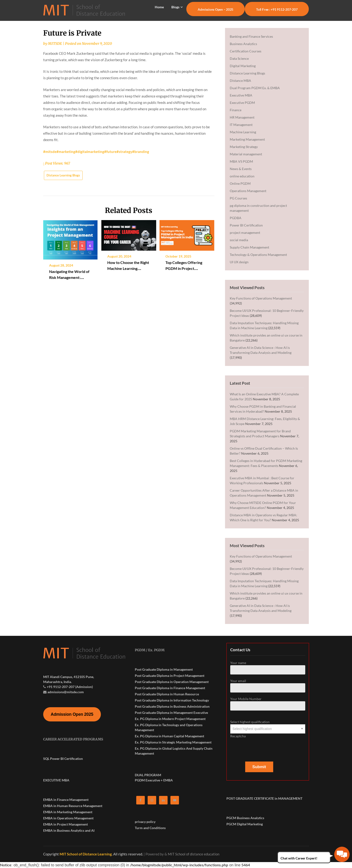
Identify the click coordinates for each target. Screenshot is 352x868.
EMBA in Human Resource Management (73, 806)
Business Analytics (243, 44)
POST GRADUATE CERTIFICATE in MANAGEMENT (264, 798)
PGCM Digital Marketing (245, 824)
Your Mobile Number (268, 704)
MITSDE (55, 44)
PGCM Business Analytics (245, 818)
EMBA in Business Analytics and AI (69, 830)
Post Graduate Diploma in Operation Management (172, 682)
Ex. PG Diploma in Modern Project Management (170, 719)
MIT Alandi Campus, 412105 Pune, (69, 677)
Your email (268, 686)
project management (245, 233)
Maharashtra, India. (57, 682)
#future (110, 152)
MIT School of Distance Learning (86, 854)
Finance (236, 110)
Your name (268, 668)
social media (239, 240)
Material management (246, 154)
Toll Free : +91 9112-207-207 (277, 9)
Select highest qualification (268, 725)
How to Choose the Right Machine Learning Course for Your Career (128, 268)
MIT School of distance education (194, 854)
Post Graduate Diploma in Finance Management (170, 688)
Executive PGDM (242, 103)
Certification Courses (246, 51)
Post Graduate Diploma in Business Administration (172, 706)
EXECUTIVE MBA (56, 780)
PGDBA (236, 218)
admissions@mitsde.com (66, 692)
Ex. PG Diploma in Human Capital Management (169, 736)
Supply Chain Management (249, 247)
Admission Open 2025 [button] (72, 714)
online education (242, 176)
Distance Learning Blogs (63, 175)
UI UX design (239, 262)
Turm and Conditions (150, 828)
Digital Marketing (243, 66)
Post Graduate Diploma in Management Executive (171, 713)
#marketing (66, 152)
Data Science (239, 58)
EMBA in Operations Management (68, 818)
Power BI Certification (246, 225)
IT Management (241, 125)
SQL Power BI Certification (63, 759)
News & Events (241, 169)
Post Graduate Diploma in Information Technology (172, 700)
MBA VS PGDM (241, 161)
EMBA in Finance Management (66, 800)
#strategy (124, 152)
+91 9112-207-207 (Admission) (70, 687)
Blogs (175, 7)
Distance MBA (240, 81)
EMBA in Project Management (66, 824)
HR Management (242, 117)
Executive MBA (241, 95)
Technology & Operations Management (258, 255)
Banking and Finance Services (251, 36)
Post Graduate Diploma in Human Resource (167, 694)
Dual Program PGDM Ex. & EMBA (255, 88)
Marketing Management (247, 139)
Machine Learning (243, 132)
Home (159, 7)
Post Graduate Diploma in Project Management (170, 676)
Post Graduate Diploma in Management (164, 669)
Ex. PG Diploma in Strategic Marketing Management (173, 742)
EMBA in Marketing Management (68, 812)
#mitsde (50, 152)
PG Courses (238, 198)
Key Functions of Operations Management (261, 298)
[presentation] (266, 748)
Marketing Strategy (244, 147)
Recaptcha (268, 746)
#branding (141, 152)
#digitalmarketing (90, 152)
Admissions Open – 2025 (216, 9)
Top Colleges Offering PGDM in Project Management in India (184, 268)
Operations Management (248, 191)
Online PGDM (240, 183)
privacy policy (145, 822)
